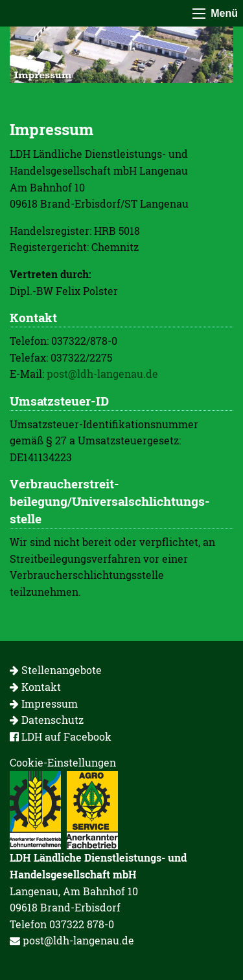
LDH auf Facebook (61, 736)
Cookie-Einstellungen (63, 762)
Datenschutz (47, 720)
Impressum (44, 703)
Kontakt (35, 687)
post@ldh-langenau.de (102, 374)
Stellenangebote (56, 670)
